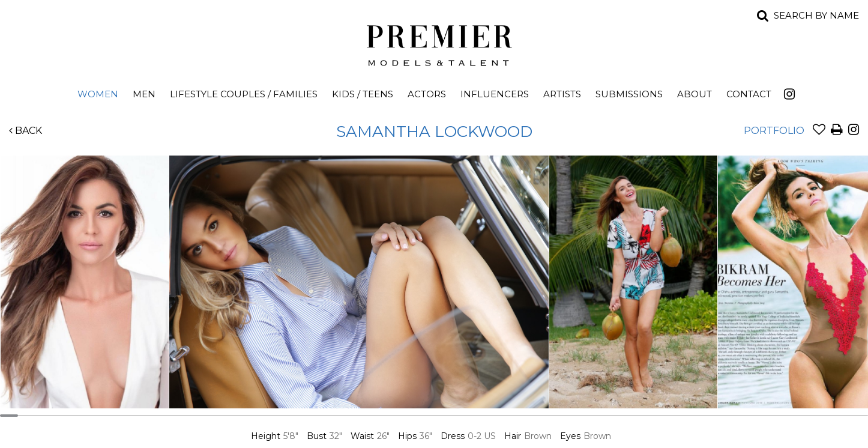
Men (144, 94)
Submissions (629, 94)
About (695, 94)
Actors (427, 94)
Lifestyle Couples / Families (244, 94)
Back (26, 131)
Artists (562, 94)
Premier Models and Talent (434, 43)
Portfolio (774, 131)
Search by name (816, 15)
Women (98, 94)
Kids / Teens (363, 94)
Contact (749, 94)
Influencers (495, 94)
